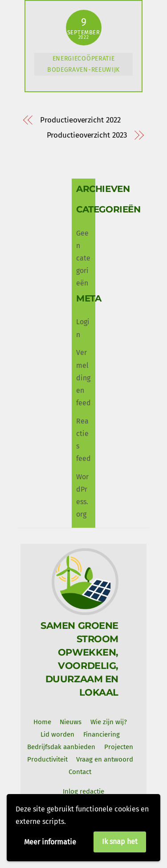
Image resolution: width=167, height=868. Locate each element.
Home (42, 722)
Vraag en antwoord (105, 759)
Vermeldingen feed (83, 377)
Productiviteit (47, 759)
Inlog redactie (83, 791)
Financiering (102, 734)
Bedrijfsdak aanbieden (61, 747)
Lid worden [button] (57, 734)
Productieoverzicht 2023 (87, 135)
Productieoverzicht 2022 (80, 120)
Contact (80, 772)
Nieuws (71, 722)
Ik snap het (120, 842)
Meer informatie (50, 842)
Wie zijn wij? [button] (109, 722)
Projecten (119, 747)
